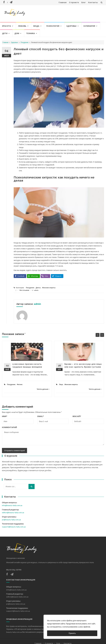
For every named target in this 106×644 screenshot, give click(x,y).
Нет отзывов (24, 290)
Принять (72, 633)
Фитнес (20, 384)
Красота (7, 26)
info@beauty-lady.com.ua (12, 505)
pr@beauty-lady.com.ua (11, 520)
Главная (63, 2)
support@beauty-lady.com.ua (14, 527)
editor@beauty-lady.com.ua (13, 512)
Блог (83, 2)
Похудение (24, 42)
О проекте (74, 2)
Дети (5, 33)
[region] (72, 627)
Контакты (93, 2)
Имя (5, 416)
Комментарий (9, 427)
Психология (53, 26)
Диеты (38, 288)
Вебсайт (77, 416)
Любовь (22, 26)
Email (41, 416)
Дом (17, 33)
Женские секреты (49, 288)
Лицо (61, 384)
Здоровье (71, 26)
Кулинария (89, 26)
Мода (36, 26)
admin (36, 290)
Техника (30, 33)
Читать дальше (43, 389)
